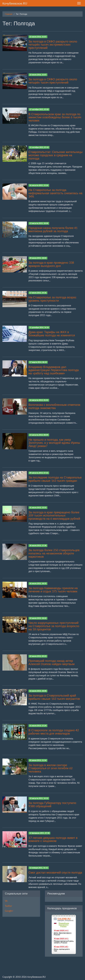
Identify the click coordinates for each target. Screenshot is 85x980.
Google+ (9, 911)
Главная (9, 14)
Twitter (8, 906)
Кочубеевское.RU (15, 3)
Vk (6, 901)
